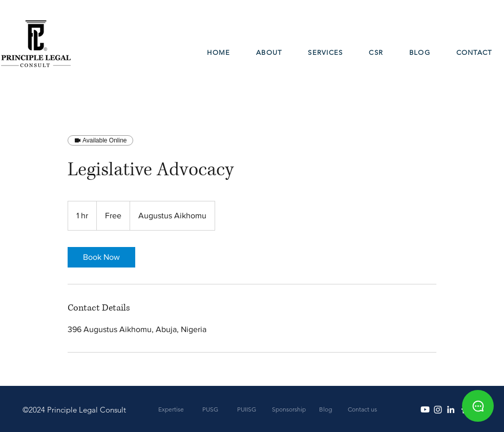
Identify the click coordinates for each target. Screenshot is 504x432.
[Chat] (478, 406)
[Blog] (325, 409)
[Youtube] (425, 409)
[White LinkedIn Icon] (451, 409)
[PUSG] (210, 409)
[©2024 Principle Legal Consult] (74, 409)
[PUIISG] (247, 409)
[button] (325, 53)
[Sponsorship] (289, 409)
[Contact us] (362, 409)
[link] (101, 257)
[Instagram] (438, 409)
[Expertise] (171, 409)
